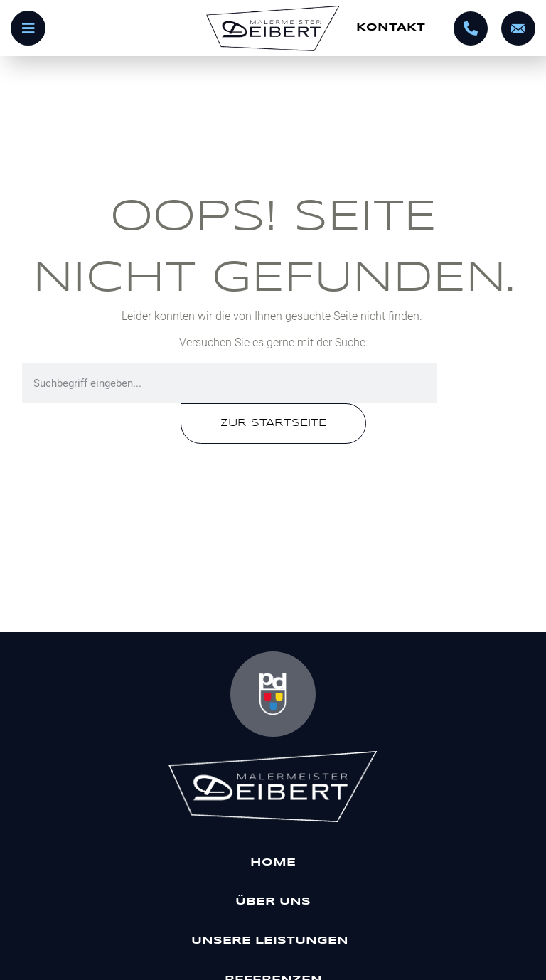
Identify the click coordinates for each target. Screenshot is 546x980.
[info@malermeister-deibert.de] (518, 28)
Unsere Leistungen (273, 941)
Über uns (273, 902)
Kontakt (391, 28)
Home (273, 863)
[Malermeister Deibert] (273, 787)
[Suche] (481, 383)
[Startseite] (273, 28)
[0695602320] (471, 28)
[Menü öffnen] (102, 28)
